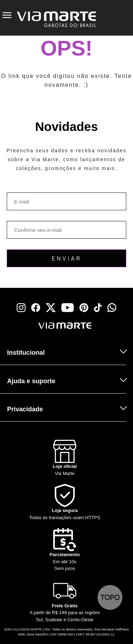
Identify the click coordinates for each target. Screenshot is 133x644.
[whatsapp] (112, 308)
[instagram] (21, 308)
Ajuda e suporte (31, 381)
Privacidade (25, 409)
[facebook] (36, 308)
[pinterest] (84, 308)
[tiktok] (98, 308)
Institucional (26, 353)
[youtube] (68, 308)
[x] (51, 308)
